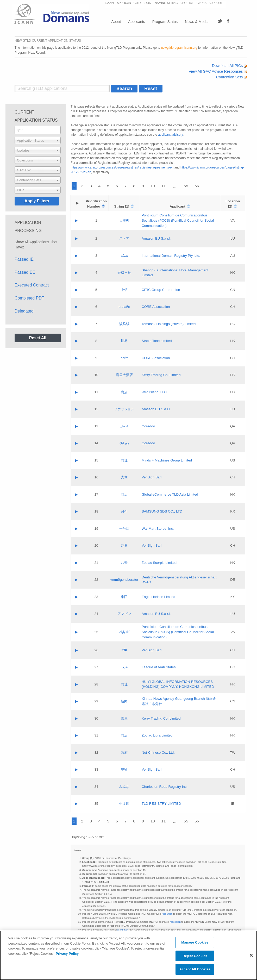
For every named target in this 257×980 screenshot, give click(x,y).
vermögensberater (124, 580)
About (116, 22)
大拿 (124, 477)
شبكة (124, 256)
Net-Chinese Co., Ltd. (158, 753)
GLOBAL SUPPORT (210, 3)
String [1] (122, 206)
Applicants (137, 22)
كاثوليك (124, 632)
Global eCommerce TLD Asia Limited (170, 494)
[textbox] (38, 140)
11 (164, 186)
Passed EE (25, 272)
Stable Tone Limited (157, 341)
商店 (124, 392)
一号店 (124, 529)
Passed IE (24, 259)
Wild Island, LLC (154, 392)
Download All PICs (230, 66)
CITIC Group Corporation (161, 290)
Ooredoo (148, 426)
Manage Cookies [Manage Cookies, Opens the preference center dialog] (195, 942)
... (175, 186)
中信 (124, 290)
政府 (124, 753)
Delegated (24, 311)
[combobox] (38, 130)
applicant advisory (170, 135)
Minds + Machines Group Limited (167, 460)
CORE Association (156, 307)
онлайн (124, 307)
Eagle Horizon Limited (158, 597)
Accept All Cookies (195, 969)
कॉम (124, 650)
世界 (124, 341)
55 (186, 186)
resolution (167, 914)
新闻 (124, 701)
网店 (124, 494)
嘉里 (124, 718)
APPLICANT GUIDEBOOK (134, 3)
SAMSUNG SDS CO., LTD (162, 511)
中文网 (124, 804)
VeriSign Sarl (152, 477)
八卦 (124, 563)
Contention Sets (232, 77)
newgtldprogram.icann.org (179, 48)
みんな (124, 787)
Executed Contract (32, 285)
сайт (124, 358)
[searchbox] (38, 130)
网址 (124, 460)
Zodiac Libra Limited (157, 735)
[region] (128, 955)
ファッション (124, 409)
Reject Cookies (195, 956)
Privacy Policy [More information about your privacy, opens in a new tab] (67, 954)
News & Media (197, 22)
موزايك (124, 443)
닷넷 (124, 769)
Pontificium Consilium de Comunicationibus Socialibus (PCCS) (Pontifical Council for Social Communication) (178, 220)
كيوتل (124, 426)
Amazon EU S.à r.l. (156, 238)
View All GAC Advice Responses (218, 71)
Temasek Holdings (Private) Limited (169, 324)
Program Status (165, 22)
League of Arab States (159, 667)
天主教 (124, 220)
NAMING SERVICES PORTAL (174, 3)
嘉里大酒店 (124, 375)
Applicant (178, 206)
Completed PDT (29, 298)
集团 (124, 597)
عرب (124, 667)
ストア (124, 238)
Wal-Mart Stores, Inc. (158, 529)
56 (197, 186)
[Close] (251, 955)
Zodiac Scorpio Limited (159, 563)
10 (153, 186)
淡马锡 (124, 324)
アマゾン (124, 614)
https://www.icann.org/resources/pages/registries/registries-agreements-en (122, 167)
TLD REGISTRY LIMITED (161, 804)
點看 (124, 545)
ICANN (109, 3)
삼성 (124, 511)
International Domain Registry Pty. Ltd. (171, 256)
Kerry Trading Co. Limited (161, 375)
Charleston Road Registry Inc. (165, 787)
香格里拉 (124, 273)
